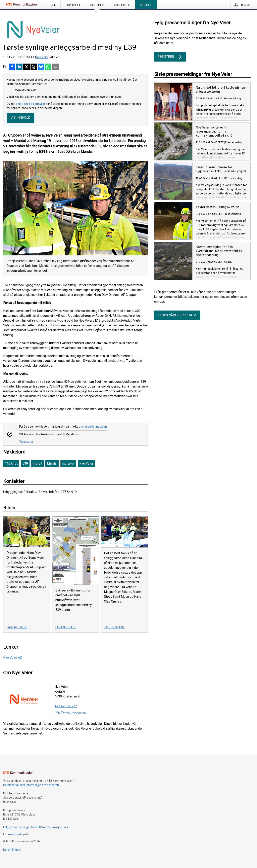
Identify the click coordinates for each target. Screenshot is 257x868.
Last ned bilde (17, 627)
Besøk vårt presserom (177, 315)
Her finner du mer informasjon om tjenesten (31, 785)
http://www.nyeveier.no (71, 712)
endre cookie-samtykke (31, 104)
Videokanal (26, 442)
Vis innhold (20, 118)
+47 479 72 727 (66, 706)
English (17, 850)
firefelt (37, 463)
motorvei (68, 463)
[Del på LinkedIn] (19, 67)
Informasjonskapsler (16, 834)
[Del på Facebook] (12, 67)
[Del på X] (27, 67)
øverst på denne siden (93, 427)
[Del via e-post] (55, 67)
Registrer (170, 57)
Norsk (7, 850)
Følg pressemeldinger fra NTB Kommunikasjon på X (36, 827)
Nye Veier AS (13, 658)
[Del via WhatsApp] (48, 67)
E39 (25, 463)
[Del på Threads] (34, 67)
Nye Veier (42, 57)
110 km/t (11, 463)
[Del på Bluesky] (41, 67)
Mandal (52, 463)
